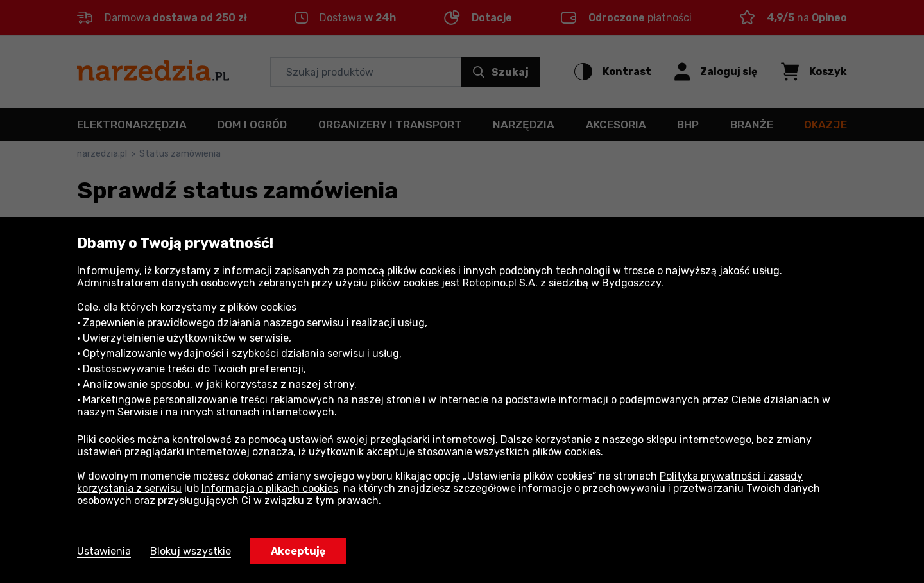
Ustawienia (104, 551)
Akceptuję (298, 551)
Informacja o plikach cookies (270, 488)
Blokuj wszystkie (191, 551)
